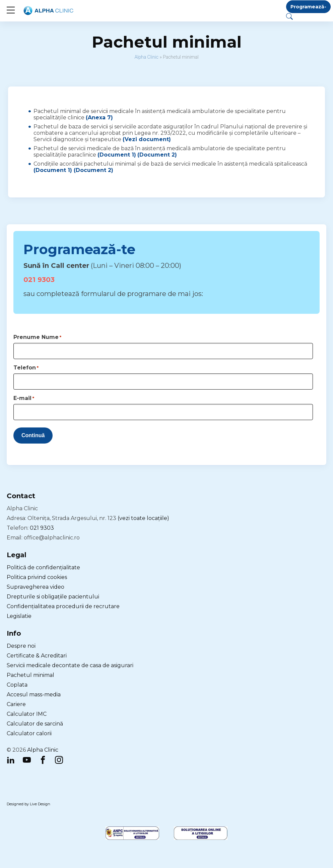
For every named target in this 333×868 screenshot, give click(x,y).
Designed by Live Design (28, 804)
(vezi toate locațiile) (143, 518)
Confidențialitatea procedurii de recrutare (63, 606)
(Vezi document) (147, 139)
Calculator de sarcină (35, 724)
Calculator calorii (29, 733)
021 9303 (39, 280)
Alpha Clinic (146, 57)
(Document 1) (117, 155)
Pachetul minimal (30, 675)
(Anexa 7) (99, 118)
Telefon (26, 368)
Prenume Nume (37, 337)
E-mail (24, 398)
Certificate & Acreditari (37, 656)
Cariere (16, 704)
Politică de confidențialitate (43, 567)
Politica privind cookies (37, 577)
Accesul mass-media (34, 695)
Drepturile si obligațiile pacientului (53, 597)
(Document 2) (157, 155)
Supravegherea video (36, 587)
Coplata (17, 685)
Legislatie (19, 616)
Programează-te (308, 8)
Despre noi (21, 646)
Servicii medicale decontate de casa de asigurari (70, 665)
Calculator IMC (27, 714)
